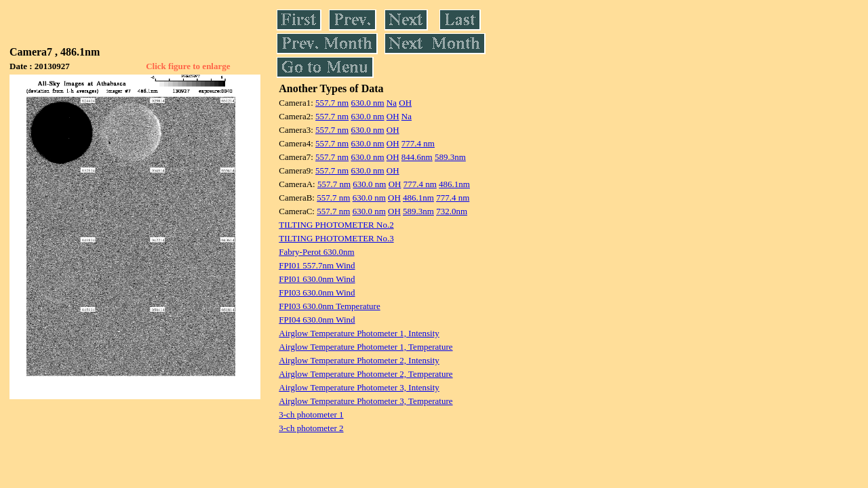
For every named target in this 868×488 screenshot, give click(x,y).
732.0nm (452, 211)
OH (405, 103)
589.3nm (450, 157)
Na (392, 103)
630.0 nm (367, 103)
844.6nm (417, 157)
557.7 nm (332, 103)
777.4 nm (418, 143)
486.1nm (454, 184)
